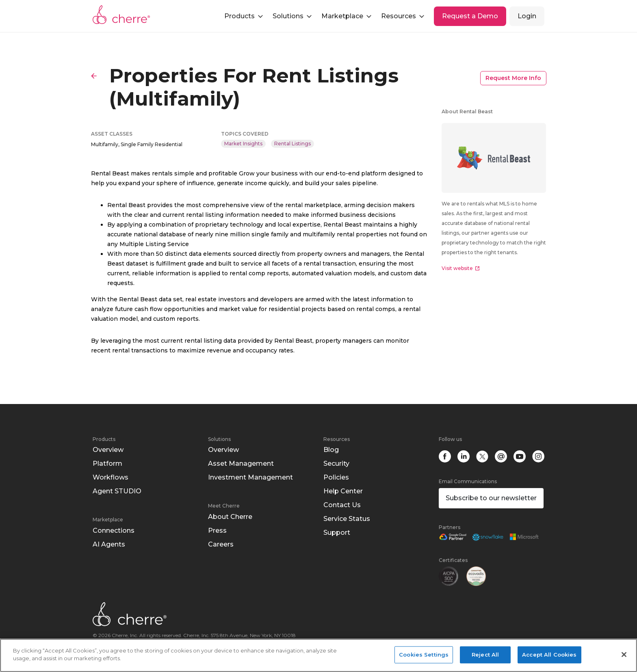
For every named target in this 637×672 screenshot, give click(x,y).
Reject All (485, 655)
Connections (114, 530)
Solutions (219, 439)
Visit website (460, 268)
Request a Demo (470, 16)
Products (104, 439)
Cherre (121, 15)
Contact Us (342, 505)
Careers (221, 544)
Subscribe (491, 498)
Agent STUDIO (117, 491)
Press (217, 530)
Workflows (110, 477)
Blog (331, 450)
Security (336, 463)
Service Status (347, 519)
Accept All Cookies (549, 655)
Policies (336, 477)
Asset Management (241, 463)
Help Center (343, 491)
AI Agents (109, 544)
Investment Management (250, 477)
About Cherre (230, 517)
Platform (107, 463)
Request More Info (513, 78)
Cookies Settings (424, 655)
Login (527, 16)
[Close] (624, 655)
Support (337, 533)
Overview (108, 450)
